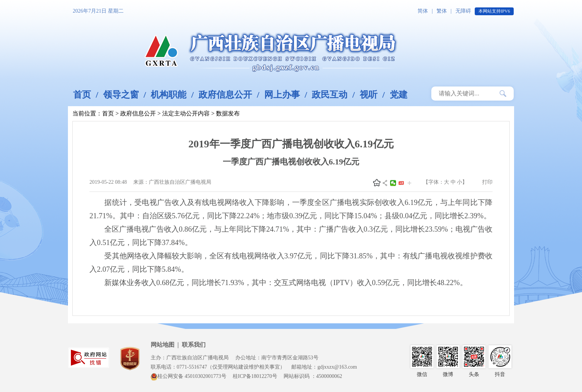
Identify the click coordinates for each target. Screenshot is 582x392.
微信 (393, 183)
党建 (399, 95)
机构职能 (169, 95)
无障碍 (463, 11)
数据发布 (228, 113)
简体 (423, 11)
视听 (369, 95)
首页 (82, 95)
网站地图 (163, 345)
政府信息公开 (225, 95)
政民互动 (330, 95)
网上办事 (282, 95)
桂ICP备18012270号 (255, 376)
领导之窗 (121, 95)
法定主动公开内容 (186, 113)
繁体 (442, 11)
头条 (401, 183)
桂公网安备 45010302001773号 (189, 376)
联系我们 (194, 345)
